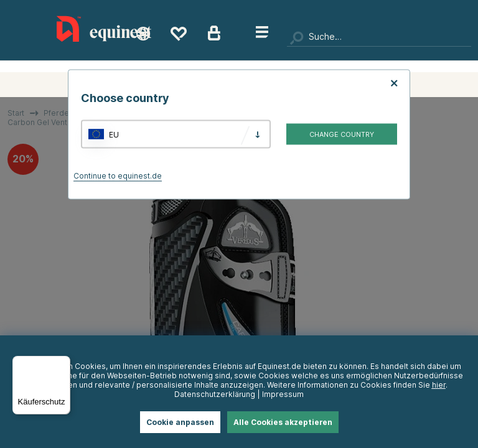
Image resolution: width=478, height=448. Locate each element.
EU (114, 134)
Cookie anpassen (180, 422)
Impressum (283, 394)
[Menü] (63, 363)
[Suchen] (379, 37)
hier (439, 385)
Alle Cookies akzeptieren (283, 422)
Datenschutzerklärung (215, 394)
